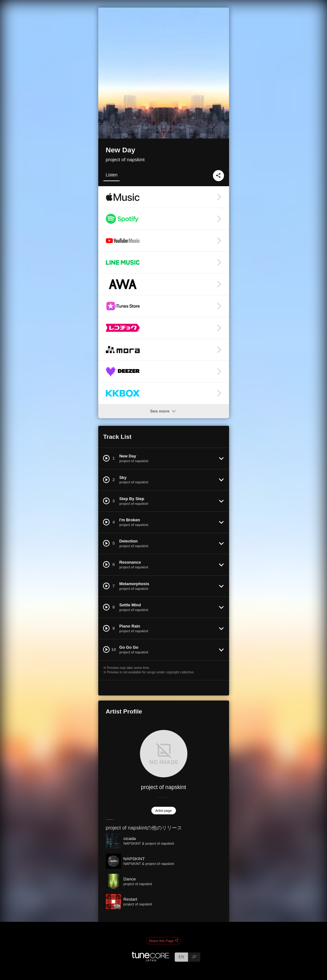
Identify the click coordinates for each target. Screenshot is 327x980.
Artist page (164, 811)
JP (194, 957)
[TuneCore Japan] (151, 960)
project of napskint (125, 159)
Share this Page (164, 941)
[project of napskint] (164, 754)
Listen (112, 175)
